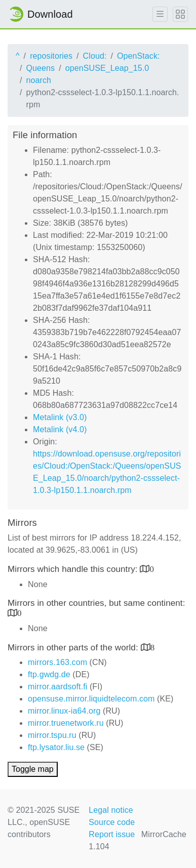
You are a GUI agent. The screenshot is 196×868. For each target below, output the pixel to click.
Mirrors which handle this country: (74, 569)
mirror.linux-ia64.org (64, 711)
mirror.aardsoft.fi (57, 687)
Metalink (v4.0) (60, 429)
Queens (41, 68)
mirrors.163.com (57, 662)
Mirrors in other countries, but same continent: (96, 603)
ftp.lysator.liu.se (56, 747)
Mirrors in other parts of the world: (74, 648)
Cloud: (95, 56)
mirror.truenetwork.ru (66, 723)
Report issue (112, 834)
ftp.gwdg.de (49, 674)
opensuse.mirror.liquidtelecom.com (91, 699)
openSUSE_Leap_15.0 (107, 68)
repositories (51, 56)
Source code (112, 822)
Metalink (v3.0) (60, 417)
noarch (39, 80)
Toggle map (33, 769)
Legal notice (111, 810)
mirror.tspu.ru (52, 735)
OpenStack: (139, 56)
